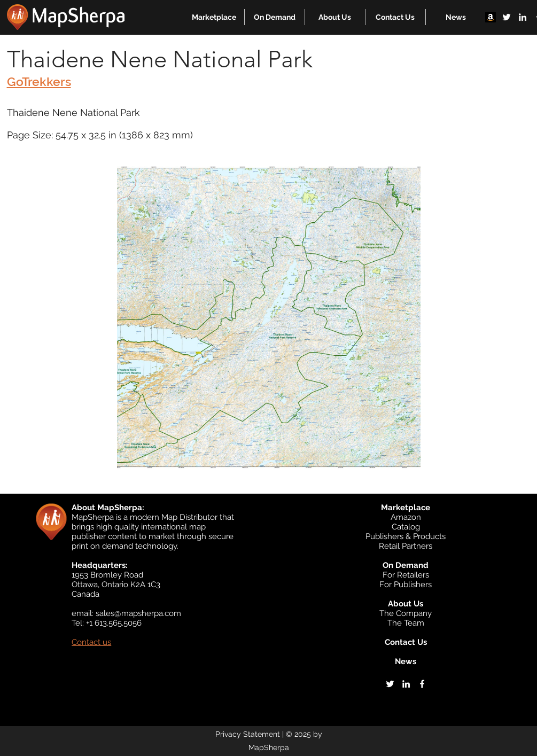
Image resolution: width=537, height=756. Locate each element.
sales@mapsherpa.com (138, 613)
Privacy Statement (248, 734)
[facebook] (422, 684)
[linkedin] (523, 17)
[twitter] (507, 17)
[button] (214, 17)
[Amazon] (491, 17)
